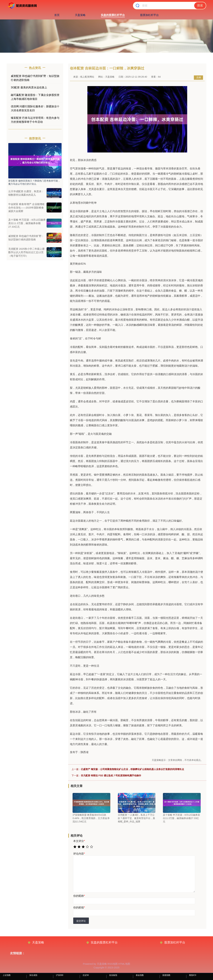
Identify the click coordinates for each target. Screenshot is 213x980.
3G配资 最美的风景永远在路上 (29, 87)
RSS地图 (113, 964)
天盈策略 (80, 15)
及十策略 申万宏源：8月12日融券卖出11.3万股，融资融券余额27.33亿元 (27, 223)
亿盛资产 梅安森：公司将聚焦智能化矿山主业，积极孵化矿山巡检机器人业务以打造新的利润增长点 (132, 769)
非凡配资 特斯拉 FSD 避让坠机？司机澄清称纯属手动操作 (111, 775)
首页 (57, 15)
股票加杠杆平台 (149, 15)
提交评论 (81, 921)
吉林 (199, 77)
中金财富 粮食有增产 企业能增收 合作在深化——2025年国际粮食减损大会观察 (26, 208)
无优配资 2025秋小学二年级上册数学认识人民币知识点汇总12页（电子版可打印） (26, 252)
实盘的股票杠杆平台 (113, 15)
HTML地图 (124, 964)
